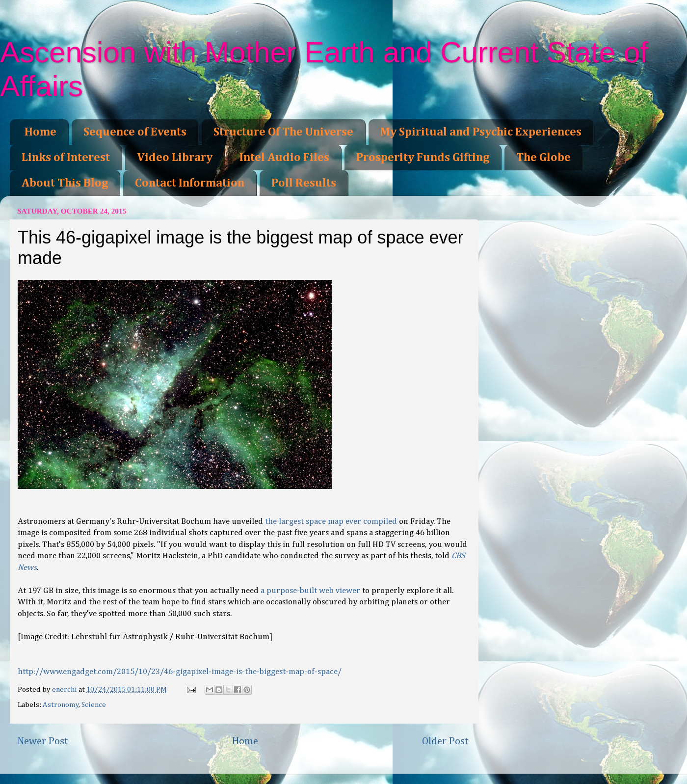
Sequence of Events (135, 132)
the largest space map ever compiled (331, 522)
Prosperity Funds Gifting (423, 158)
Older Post (445, 741)
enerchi (65, 689)
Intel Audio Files (284, 158)
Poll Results (304, 183)
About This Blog (65, 183)
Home (40, 132)
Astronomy (61, 705)
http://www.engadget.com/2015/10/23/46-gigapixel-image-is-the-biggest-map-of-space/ (180, 672)
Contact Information (190, 183)
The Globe (543, 158)
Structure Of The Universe (283, 132)
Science (94, 705)
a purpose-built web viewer (310, 591)
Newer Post (43, 741)
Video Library (175, 158)
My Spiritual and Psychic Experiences (481, 132)
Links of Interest (66, 158)
